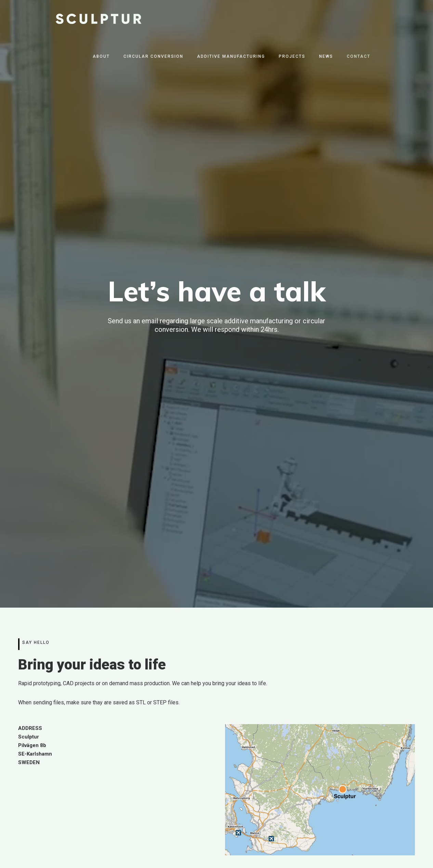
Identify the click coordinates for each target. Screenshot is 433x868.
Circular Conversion (153, 56)
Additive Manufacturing (231, 56)
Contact (359, 56)
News (326, 56)
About (101, 56)
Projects (292, 56)
